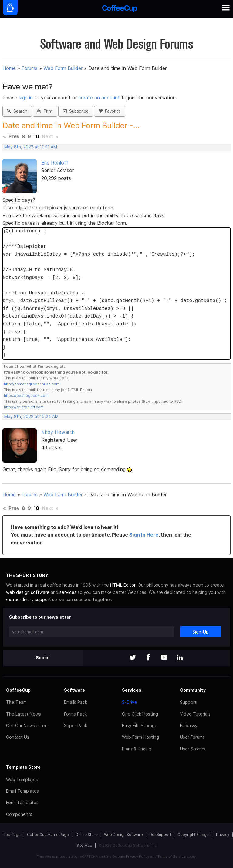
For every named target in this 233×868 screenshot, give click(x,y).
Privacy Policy (138, 856)
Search (17, 111)
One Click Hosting (140, 714)
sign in (27, 98)
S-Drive (130, 702)
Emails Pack (76, 702)
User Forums (192, 737)
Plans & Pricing (137, 749)
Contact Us (18, 737)
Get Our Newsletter (26, 725)
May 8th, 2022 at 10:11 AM (31, 147)
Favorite (110, 111)
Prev (14, 136)
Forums (30, 68)
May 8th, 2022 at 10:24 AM (31, 417)
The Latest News (24, 714)
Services (132, 690)
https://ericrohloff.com (24, 407)
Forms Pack (75, 714)
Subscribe (76, 111)
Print (45, 111)
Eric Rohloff (55, 163)
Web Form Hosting (140, 737)
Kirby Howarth (58, 432)
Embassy (189, 725)
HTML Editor (123, 585)
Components (19, 814)
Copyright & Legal (194, 835)
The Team (16, 702)
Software (74, 690)
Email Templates (22, 791)
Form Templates (22, 802)
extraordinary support (29, 599)
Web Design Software (123, 835)
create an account (99, 98)
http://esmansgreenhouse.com (32, 384)
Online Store (86, 835)
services (68, 592)
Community (193, 690)
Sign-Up (201, 632)
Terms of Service (172, 856)
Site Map (84, 845)
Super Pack (76, 725)
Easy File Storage (140, 725)
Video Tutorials (195, 714)
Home (9, 68)
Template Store (23, 767)
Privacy (223, 835)
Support (188, 702)
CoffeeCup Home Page (48, 835)
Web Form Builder (63, 68)
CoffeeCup (18, 690)
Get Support (160, 835)
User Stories (192, 749)
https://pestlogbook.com (26, 396)
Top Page (12, 835)
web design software (28, 592)
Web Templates (22, 779)
